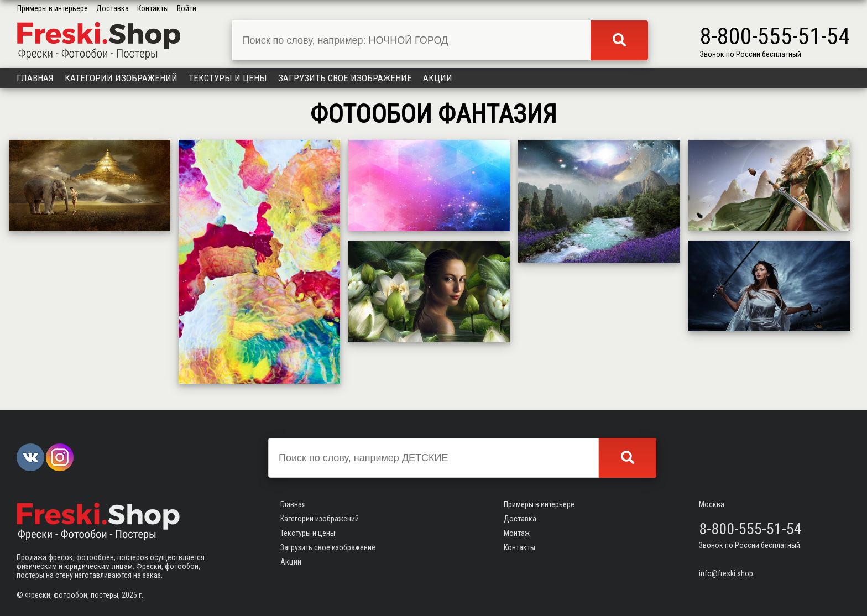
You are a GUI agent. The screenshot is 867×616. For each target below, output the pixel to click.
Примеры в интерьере (53, 8)
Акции (438, 78)
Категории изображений (121, 78)
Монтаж (517, 533)
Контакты (153, 8)
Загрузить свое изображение (345, 78)
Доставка (113, 8)
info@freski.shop (726, 573)
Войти (187, 8)
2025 (129, 595)
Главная (35, 78)
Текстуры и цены (228, 78)
